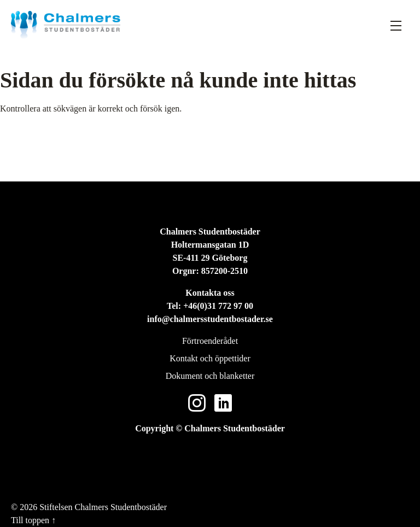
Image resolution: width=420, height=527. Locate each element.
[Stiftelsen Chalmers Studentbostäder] (66, 25)
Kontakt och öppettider (210, 358)
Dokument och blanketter (210, 376)
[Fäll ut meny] (396, 25)
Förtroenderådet (210, 341)
